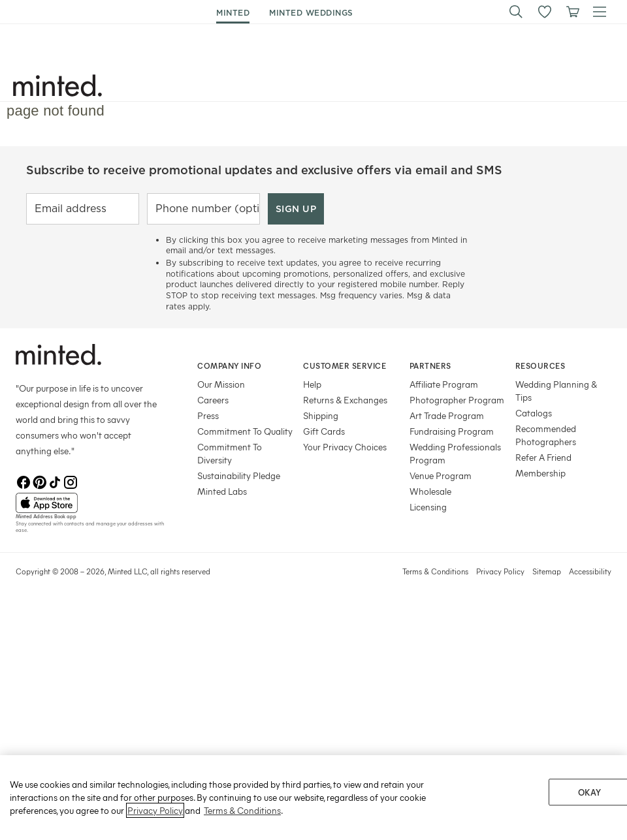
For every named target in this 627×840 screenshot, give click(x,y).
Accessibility (590, 571)
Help (312, 384)
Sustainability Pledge (239, 475)
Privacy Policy (500, 571)
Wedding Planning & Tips (556, 391)
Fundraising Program (452, 431)
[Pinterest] (39, 482)
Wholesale (430, 491)
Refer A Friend (543, 457)
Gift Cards (324, 431)
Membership (540, 473)
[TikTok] (55, 482)
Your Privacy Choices (345, 447)
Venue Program (441, 475)
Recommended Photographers (546, 435)
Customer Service (345, 366)
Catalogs (534, 413)
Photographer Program (457, 400)
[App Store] (90, 503)
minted (233, 13)
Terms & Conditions (435, 571)
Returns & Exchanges (345, 400)
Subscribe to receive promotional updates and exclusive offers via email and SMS (264, 170)
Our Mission (221, 384)
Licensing (428, 507)
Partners (430, 366)
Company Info (229, 366)
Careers (213, 400)
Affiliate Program (444, 384)
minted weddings (311, 13)
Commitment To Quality (245, 431)
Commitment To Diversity (230, 453)
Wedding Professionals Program (455, 453)
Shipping (321, 415)
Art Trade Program (447, 415)
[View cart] (572, 12)
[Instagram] (71, 482)
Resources (540, 366)
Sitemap (547, 571)
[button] (516, 12)
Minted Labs (222, 491)
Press (208, 415)
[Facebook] (24, 482)
